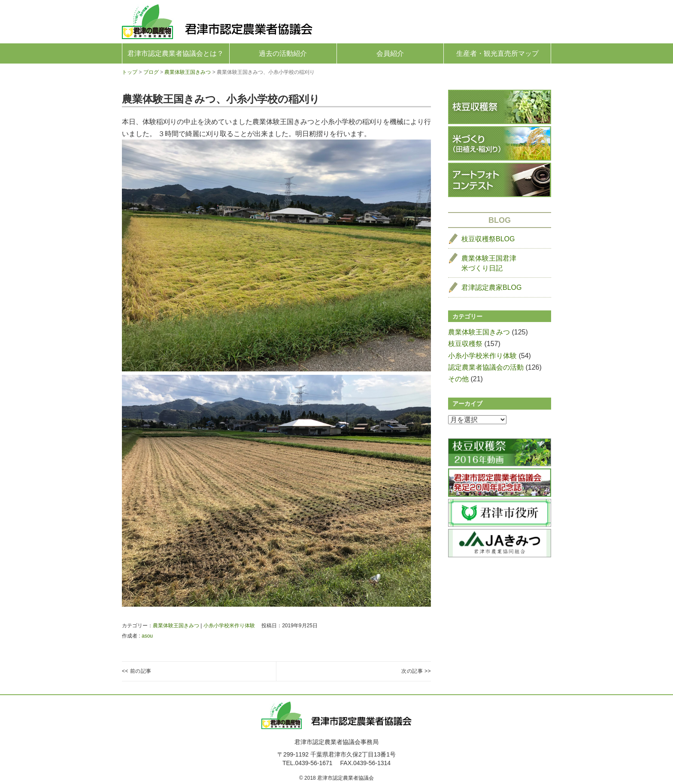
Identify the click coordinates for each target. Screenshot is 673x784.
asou (147, 636)
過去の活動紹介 (283, 53)
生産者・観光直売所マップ (497, 53)
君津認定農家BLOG (491, 287)
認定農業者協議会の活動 (486, 367)
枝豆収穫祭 (465, 344)
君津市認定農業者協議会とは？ (176, 53)
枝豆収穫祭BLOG (488, 239)
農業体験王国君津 (489, 264)
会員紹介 (390, 53)
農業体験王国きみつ (176, 626)
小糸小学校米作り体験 (229, 626)
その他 (458, 379)
